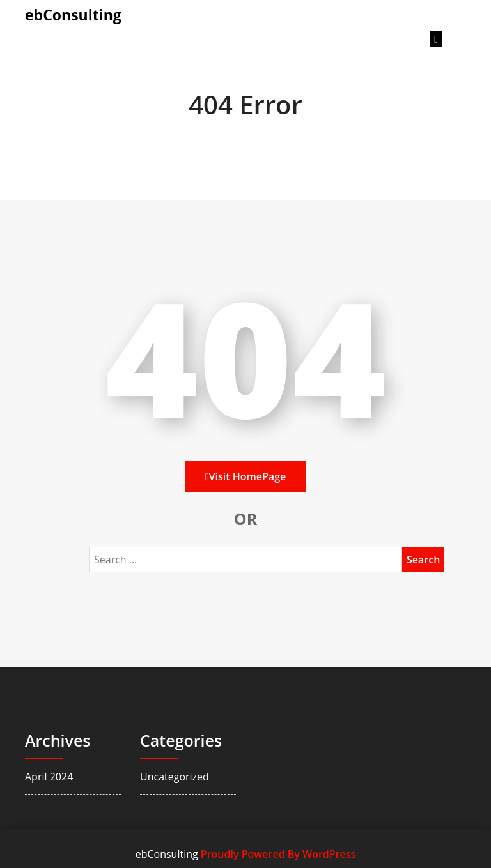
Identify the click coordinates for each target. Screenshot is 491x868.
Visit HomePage (245, 476)
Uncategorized (175, 777)
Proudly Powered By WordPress (278, 854)
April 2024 (49, 777)
